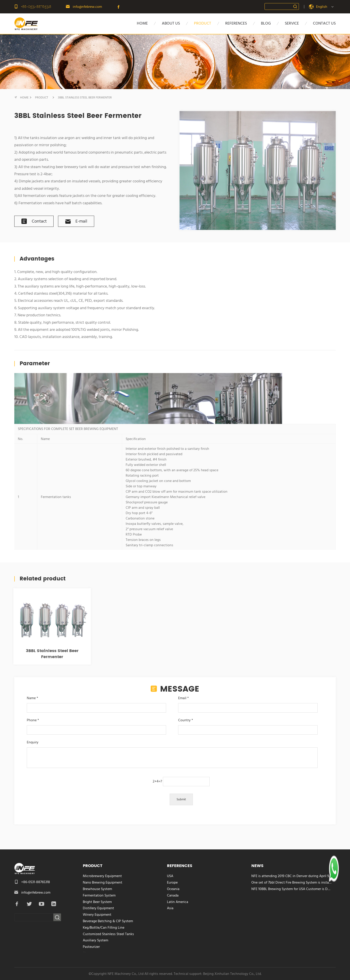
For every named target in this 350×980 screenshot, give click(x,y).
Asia (170, 908)
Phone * (96, 725)
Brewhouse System (97, 889)
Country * (248, 725)
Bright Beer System (97, 902)
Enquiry (172, 755)
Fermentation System (99, 895)
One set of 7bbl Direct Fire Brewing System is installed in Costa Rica (292, 882)
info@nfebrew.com (87, 7)
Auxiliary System (96, 940)
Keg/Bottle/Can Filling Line (104, 928)
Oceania (173, 889)
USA (170, 876)
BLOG (266, 23)
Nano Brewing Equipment (103, 882)
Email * (248, 703)
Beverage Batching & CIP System (108, 921)
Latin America (178, 902)
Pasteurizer (91, 947)
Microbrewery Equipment (102, 876)
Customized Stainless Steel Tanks (108, 934)
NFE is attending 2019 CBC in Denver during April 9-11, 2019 (292, 876)
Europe (172, 882)
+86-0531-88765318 (36, 7)
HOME (142, 23)
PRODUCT (203, 23)
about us (171, 23)
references (236, 23)
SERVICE (292, 23)
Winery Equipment (97, 915)
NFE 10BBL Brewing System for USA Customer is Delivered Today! (292, 889)
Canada (173, 895)
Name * (96, 703)
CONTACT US (324, 23)
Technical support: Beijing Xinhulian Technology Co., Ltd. (218, 974)
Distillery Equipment (98, 908)
